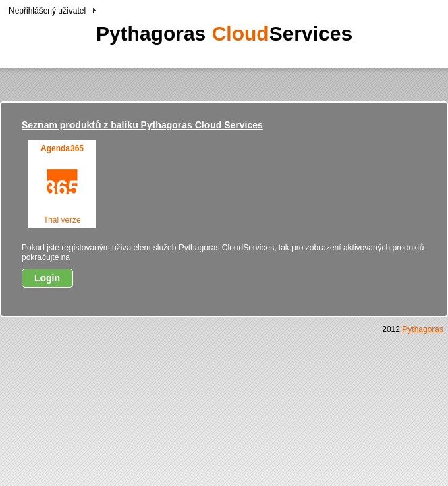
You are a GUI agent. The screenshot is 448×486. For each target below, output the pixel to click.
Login (47, 278)
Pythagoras (423, 329)
